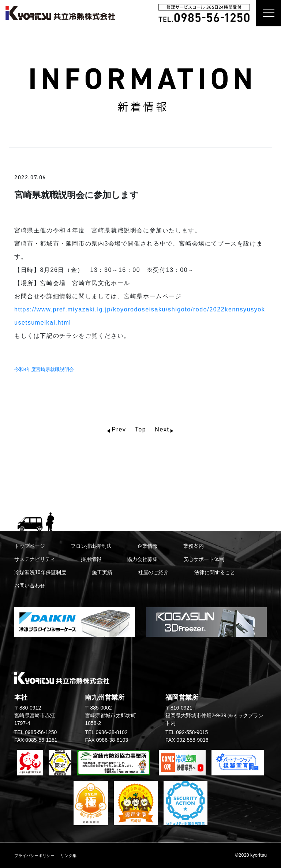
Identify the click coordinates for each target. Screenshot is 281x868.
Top (141, 429)
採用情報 (91, 559)
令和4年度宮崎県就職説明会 (44, 369)
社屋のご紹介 (153, 572)
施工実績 (102, 572)
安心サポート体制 (204, 559)
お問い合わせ (30, 585)
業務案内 (194, 546)
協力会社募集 (142, 559)
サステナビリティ (35, 559)
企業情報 (147, 546)
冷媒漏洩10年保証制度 (40, 572)
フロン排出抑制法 (91, 546)
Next (162, 429)
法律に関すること (215, 572)
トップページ (30, 546)
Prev (119, 429)
